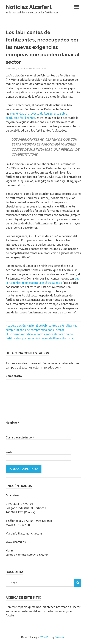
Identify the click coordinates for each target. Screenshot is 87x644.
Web (9, 452)
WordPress (47, 637)
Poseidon (60, 637)
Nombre (12, 423)
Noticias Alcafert (29, 7)
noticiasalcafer (36, 69)
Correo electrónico (20, 437)
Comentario (14, 376)
